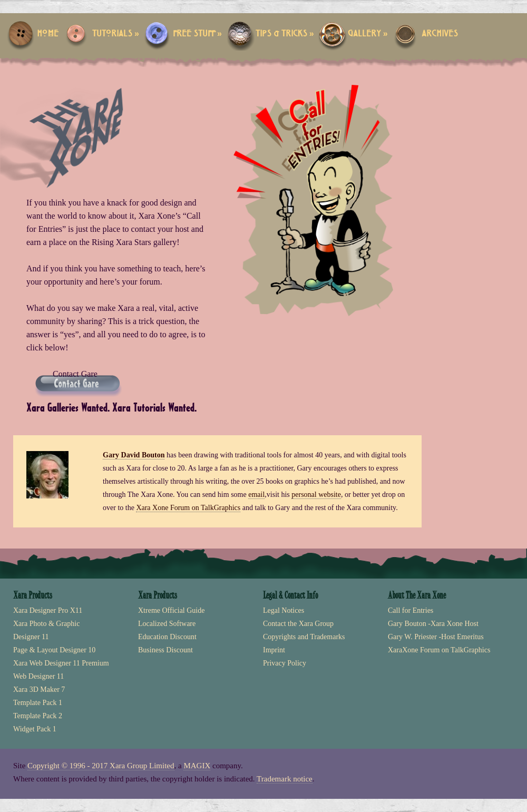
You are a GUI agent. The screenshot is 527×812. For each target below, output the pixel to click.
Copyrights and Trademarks (304, 637)
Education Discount (167, 637)
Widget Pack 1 (35, 729)
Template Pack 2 (38, 716)
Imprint (274, 650)
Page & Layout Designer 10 (54, 650)
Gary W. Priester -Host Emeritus (436, 637)
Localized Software (167, 624)
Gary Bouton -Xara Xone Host (433, 624)
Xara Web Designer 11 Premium (61, 663)
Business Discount (165, 650)
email (256, 495)
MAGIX (197, 766)
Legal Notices (284, 610)
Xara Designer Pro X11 (48, 610)
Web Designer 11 (38, 676)
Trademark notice (285, 779)
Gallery (368, 34)
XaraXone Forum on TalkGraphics (439, 650)
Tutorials (116, 34)
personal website (316, 495)
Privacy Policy (285, 663)
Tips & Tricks (285, 34)
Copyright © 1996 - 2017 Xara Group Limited (101, 766)
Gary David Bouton (134, 455)
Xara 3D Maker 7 (39, 689)
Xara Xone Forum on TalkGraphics (188, 508)
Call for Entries (411, 610)
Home (48, 34)
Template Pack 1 (38, 703)
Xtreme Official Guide (171, 610)
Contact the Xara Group (298, 624)
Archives (440, 34)
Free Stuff (197, 34)
